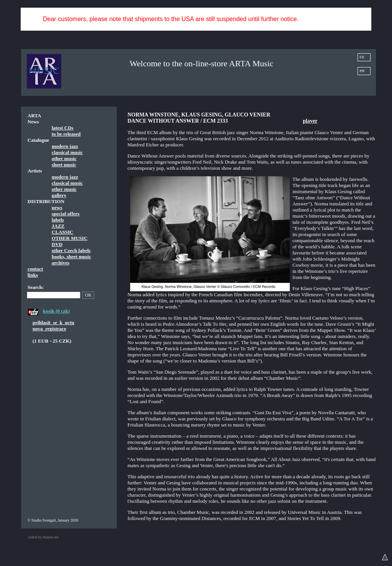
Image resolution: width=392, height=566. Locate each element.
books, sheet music (71, 257)
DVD (57, 244)
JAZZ (58, 226)
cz (362, 57)
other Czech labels (71, 250)
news (57, 208)
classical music (67, 152)
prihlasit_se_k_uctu (53, 322)
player (310, 121)
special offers (66, 214)
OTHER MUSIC (70, 238)
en (362, 70)
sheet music (64, 165)
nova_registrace (49, 329)
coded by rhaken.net (43, 537)
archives (60, 263)
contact (35, 269)
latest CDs (63, 128)
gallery (59, 195)
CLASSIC (62, 232)
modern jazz (65, 146)
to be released (66, 134)
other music (64, 158)
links (33, 275)
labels (58, 220)
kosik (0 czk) (56, 311)
